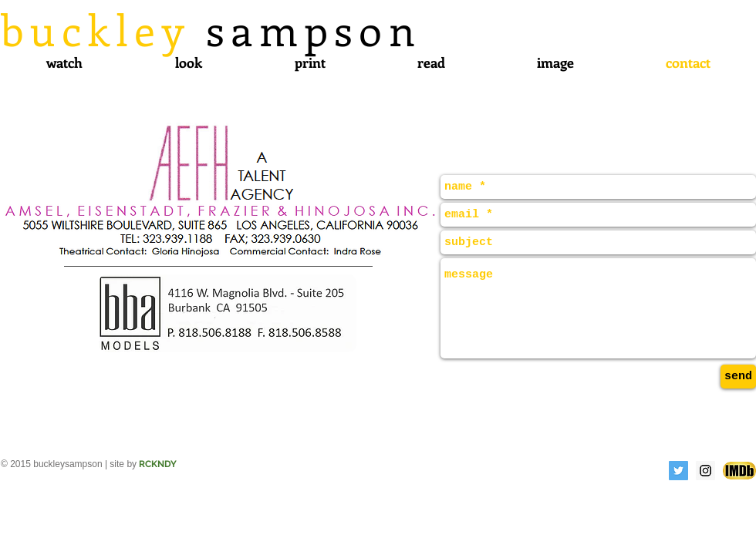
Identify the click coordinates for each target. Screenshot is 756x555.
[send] (738, 377)
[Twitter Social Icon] (678, 471)
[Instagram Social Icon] (705, 471)
